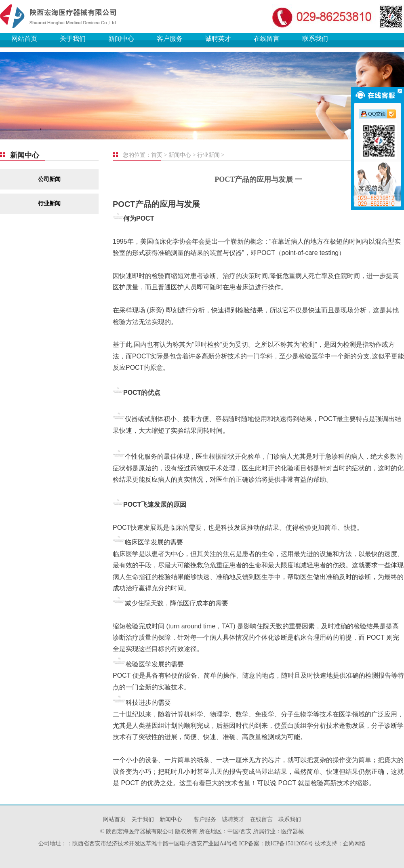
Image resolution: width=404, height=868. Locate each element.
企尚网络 (354, 844)
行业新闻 (49, 203)
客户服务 (170, 39)
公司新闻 (49, 179)
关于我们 (73, 39)
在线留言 (267, 39)
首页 (157, 155)
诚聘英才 (218, 39)
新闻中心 (121, 39)
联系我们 (315, 39)
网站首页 (24, 39)
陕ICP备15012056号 (289, 844)
